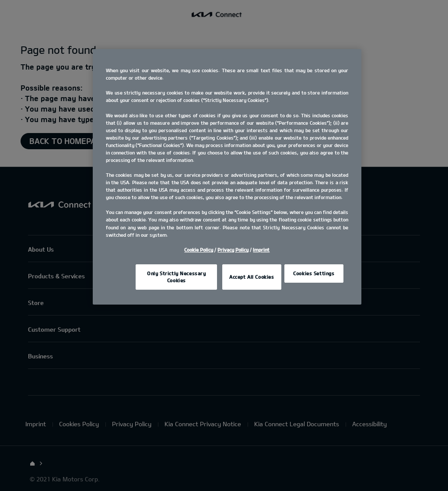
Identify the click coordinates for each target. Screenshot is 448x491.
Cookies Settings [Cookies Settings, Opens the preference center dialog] (314, 273)
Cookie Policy (199, 250)
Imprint (261, 250)
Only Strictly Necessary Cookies (176, 277)
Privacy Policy (233, 250)
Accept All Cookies (252, 277)
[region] (227, 177)
